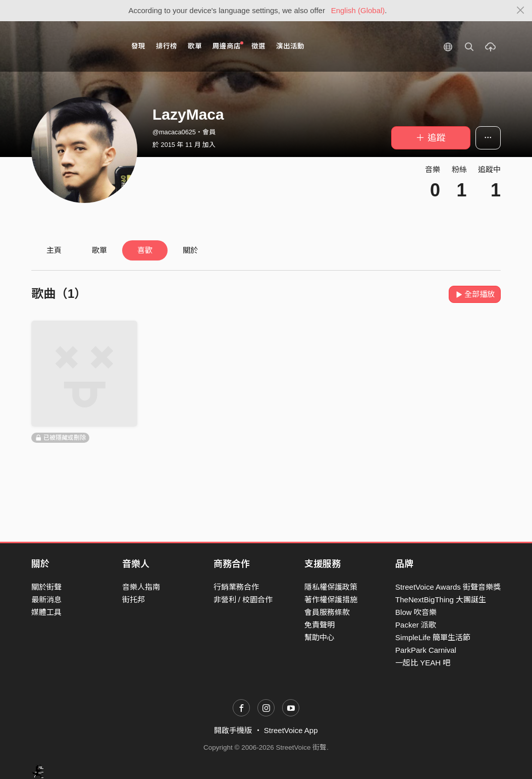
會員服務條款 (327, 612)
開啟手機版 (233, 730)
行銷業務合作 (236, 587)
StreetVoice (73, 46)
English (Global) (358, 10)
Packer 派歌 (416, 625)
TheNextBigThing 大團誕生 (441, 600)
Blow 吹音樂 (416, 612)
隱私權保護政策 (331, 587)
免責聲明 (320, 625)
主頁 (54, 250)
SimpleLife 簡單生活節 (433, 637)
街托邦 (134, 600)
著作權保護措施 (331, 600)
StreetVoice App (291, 730)
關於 (190, 250)
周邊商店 (228, 46)
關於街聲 (46, 587)
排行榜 (167, 46)
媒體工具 (46, 612)
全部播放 (475, 294)
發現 (138, 46)
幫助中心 (320, 637)
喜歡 (145, 250)
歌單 (195, 46)
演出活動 (290, 46)
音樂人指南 (141, 587)
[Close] (521, 11)
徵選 (258, 46)
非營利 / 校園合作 (243, 600)
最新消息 (46, 600)
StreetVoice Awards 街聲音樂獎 (448, 587)
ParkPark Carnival (426, 650)
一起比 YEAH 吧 (423, 663)
